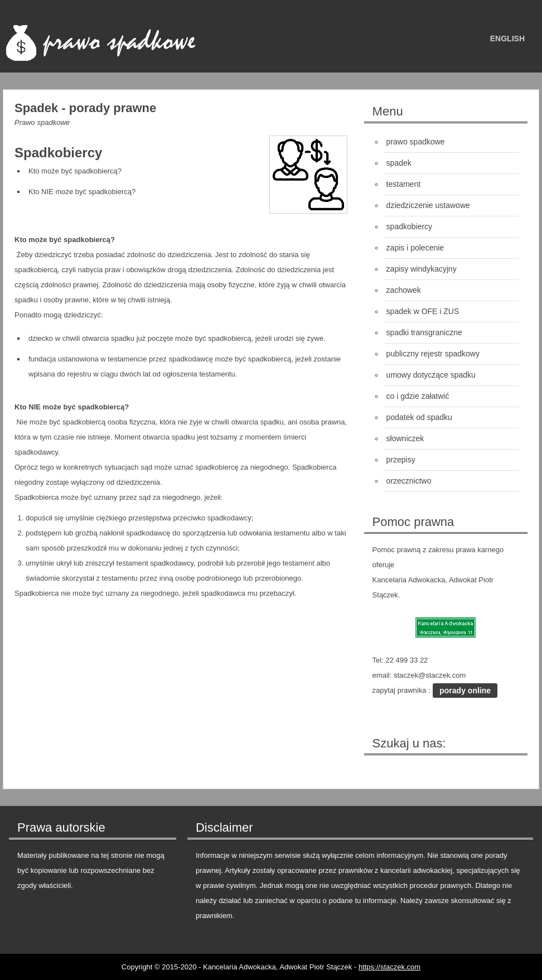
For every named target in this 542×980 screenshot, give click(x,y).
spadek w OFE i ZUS (423, 311)
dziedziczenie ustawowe (428, 205)
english (507, 38)
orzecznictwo (409, 481)
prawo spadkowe (416, 142)
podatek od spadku (419, 417)
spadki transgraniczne (424, 332)
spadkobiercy (410, 226)
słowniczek (405, 438)
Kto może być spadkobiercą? (75, 171)
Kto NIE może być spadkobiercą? (82, 192)
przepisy (401, 460)
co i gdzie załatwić (418, 396)
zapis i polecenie (415, 248)
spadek (399, 163)
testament (403, 184)
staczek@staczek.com (430, 675)
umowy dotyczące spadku (431, 375)
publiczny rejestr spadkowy (433, 354)
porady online (465, 691)
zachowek (404, 290)
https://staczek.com (389, 967)
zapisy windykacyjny (422, 269)
